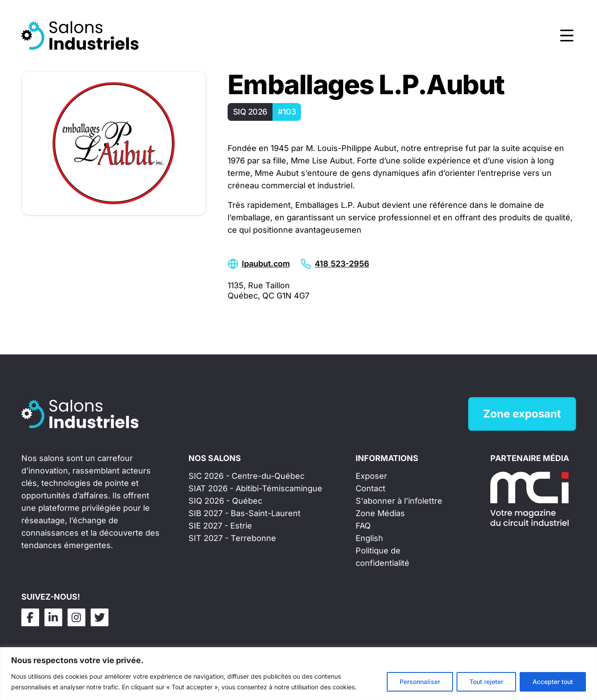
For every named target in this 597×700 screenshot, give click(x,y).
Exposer (371, 476)
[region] (298, 674)
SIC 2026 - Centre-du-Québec (246, 476)
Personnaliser (420, 682)
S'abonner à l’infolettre (399, 501)
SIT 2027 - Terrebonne (232, 538)
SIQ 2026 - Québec (225, 501)
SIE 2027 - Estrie (220, 526)
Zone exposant (522, 414)
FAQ (363, 526)
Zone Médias (380, 513)
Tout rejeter (486, 682)
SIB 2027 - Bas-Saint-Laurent (244, 513)
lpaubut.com (266, 264)
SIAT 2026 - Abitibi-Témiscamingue (255, 488)
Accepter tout (553, 682)
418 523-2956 (342, 264)
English (369, 538)
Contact (371, 488)
